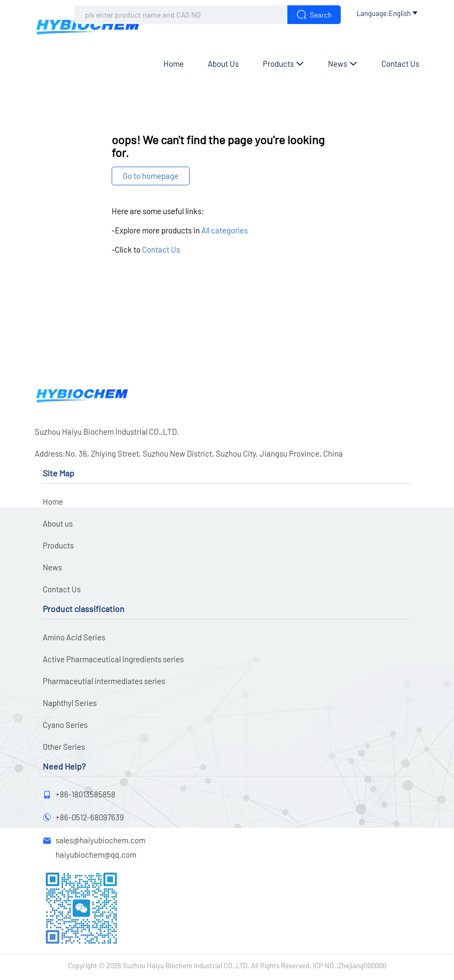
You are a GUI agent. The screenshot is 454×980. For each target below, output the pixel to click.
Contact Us (400, 64)
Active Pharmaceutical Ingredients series (113, 659)
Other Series (64, 747)
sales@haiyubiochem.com (100, 840)
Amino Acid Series (74, 637)
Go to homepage (151, 176)
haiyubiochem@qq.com (96, 854)
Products (283, 64)
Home (174, 64)
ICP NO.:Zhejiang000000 (350, 966)
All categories (225, 230)
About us (223, 64)
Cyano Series (65, 725)
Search (314, 15)
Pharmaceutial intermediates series (104, 681)
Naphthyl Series (70, 703)
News (343, 64)
